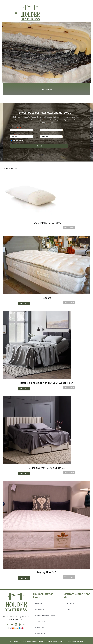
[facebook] (8, 625)
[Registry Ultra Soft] (46, 482)
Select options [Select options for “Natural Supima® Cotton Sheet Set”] (24, 474)
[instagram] (16, 625)
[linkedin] (20, 625)
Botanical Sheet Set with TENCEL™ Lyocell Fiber (46, 383)
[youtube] (12, 625)
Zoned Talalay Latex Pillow (46, 223)
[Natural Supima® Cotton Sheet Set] (37, 397)
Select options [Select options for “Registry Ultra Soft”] (24, 578)
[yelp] (24, 625)
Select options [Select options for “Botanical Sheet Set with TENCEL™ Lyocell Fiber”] (24, 389)
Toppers (47, 298)
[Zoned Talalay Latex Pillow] (30, 174)
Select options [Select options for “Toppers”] (24, 304)
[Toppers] (46, 237)
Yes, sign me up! (18, 141)
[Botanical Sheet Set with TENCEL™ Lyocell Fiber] (37, 312)
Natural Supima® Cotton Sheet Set (47, 468)
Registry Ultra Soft (46, 572)
